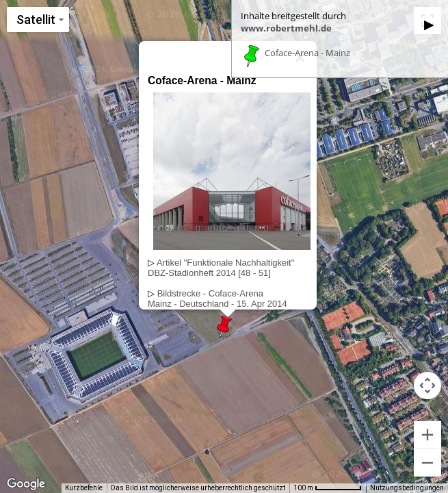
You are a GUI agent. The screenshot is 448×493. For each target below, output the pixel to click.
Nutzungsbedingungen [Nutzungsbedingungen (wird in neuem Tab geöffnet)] (407, 488)
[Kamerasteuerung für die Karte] (427, 385)
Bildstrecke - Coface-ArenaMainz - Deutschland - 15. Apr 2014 (218, 299)
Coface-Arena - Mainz (307, 53)
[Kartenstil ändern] (38, 20)
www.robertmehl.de (286, 28)
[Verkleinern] (427, 463)
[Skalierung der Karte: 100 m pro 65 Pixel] (328, 488)
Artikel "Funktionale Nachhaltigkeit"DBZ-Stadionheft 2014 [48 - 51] (221, 268)
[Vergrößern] (427, 435)
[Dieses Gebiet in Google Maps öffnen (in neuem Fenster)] (26, 484)
